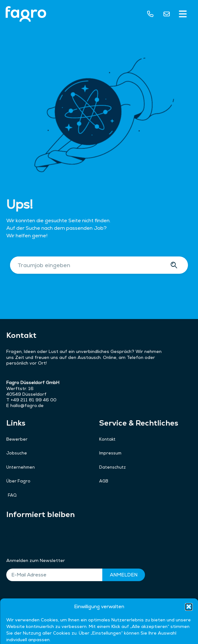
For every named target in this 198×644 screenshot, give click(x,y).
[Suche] (175, 265)
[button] (183, 15)
